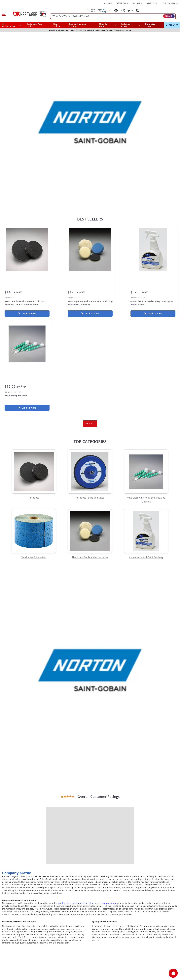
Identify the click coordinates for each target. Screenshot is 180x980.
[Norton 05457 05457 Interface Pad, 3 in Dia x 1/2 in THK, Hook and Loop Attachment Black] (27, 250)
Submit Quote (122, 3)
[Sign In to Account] (129, 11)
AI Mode (169, 16)
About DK (108, 3)
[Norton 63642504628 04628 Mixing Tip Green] (27, 344)
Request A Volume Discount (77, 25)
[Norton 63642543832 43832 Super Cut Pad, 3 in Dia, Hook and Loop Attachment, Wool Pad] (90, 250)
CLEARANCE (172, 25)
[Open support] (173, 973)
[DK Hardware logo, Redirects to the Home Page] (27, 14)
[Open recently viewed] (116, 10)
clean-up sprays (108, 903)
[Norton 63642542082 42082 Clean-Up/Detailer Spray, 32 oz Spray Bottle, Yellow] (153, 250)
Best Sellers (57, 25)
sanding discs (64, 903)
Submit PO (137, 3)
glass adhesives (79, 903)
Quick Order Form (170, 3)
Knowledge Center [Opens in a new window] (150, 25)
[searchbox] (113, 16)
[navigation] (130, 25)
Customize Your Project (34, 25)
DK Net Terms (152, 3)
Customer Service (125, 25)
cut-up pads (94, 903)
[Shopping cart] (138, 11)
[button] (4, 14)
